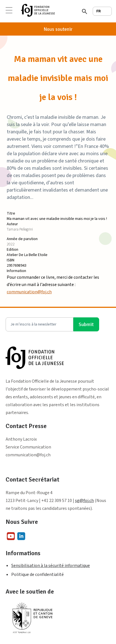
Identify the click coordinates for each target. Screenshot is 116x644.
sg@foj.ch (84, 501)
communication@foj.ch (29, 292)
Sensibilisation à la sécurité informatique (51, 566)
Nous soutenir (58, 29)
